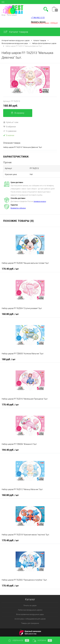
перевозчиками (40, 201)
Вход (3, 15)
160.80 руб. (11, 106)
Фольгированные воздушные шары (30, 614)
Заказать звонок (38, 22)
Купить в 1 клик (11, 122)
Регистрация (12, 15)
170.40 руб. (10, 269)
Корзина (42, 640)
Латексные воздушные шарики (30, 610)
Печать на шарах (30, 605)
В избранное (10, 126)
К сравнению (10, 131)
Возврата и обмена (18, 208)
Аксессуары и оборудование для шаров (30, 619)
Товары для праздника (30, 623)
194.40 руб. (10, 450)
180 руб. (9, 359)
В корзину (18, 113)
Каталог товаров (16, 32)
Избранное (19, 640)
